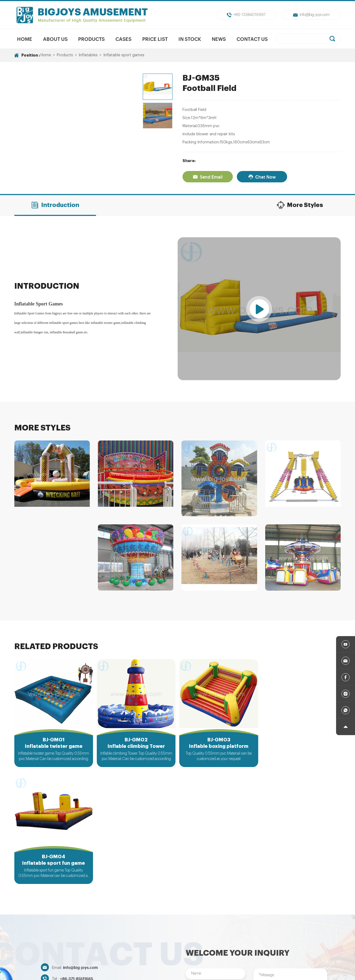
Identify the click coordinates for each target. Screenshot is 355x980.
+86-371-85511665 (77, 861)
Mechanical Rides (146, 938)
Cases (123, 39)
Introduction (55, 205)
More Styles (300, 205)
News (219, 39)
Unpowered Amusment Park (195, 938)
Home (25, 39)
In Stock (190, 39)
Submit (215, 908)
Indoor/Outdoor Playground (284, 938)
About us (55, 39)
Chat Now (262, 177)
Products (91, 39)
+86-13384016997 (246, 15)
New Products (110, 938)
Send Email (208, 177)
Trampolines (239, 938)
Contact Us (252, 39)
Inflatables (88, 55)
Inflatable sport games (124, 55)
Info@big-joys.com (311, 15)
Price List (155, 39)
